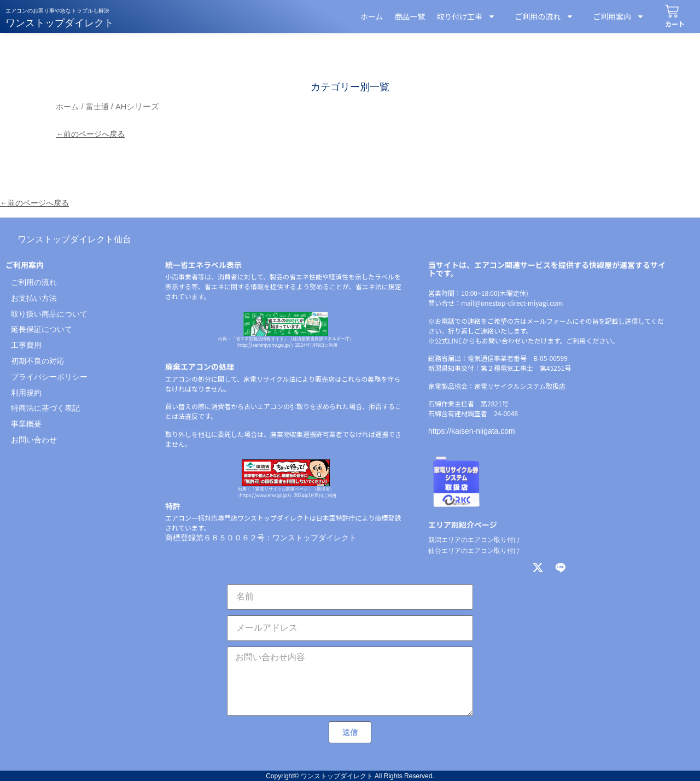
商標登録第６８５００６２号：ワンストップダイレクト (261, 538)
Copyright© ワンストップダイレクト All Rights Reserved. (350, 776)
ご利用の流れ (540, 17)
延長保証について (42, 329)
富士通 (97, 107)
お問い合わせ (34, 440)
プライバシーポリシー (49, 377)
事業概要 (26, 424)
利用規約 (26, 393)
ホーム (372, 16)
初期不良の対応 (38, 361)
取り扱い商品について (49, 314)
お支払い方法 (34, 298)
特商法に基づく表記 (45, 408)
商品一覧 (410, 16)
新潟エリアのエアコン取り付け (474, 540)
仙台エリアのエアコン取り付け (474, 551)
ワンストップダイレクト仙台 (74, 239)
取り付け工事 (466, 17)
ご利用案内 (615, 17)
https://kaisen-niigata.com (472, 431)
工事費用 (26, 345)
